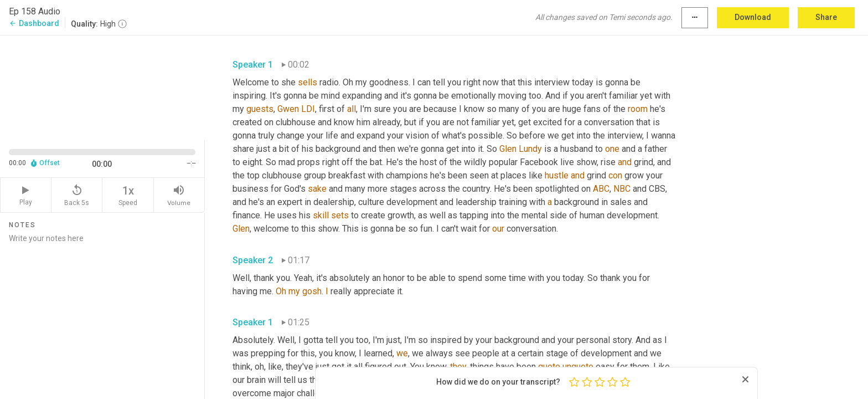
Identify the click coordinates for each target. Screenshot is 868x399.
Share (826, 17)
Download (753, 17)
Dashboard (34, 23)
